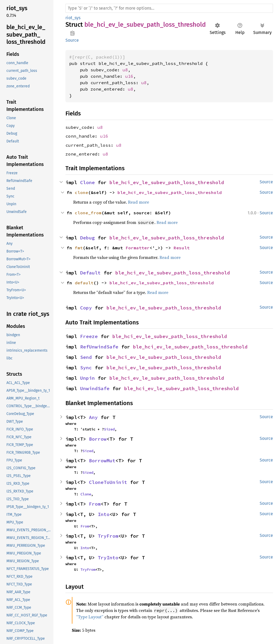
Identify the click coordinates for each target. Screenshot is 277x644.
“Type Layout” (90, 617)
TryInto (108, 558)
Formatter (138, 248)
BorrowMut (102, 461)
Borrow (98, 439)
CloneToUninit (108, 482)
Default (90, 273)
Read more (138, 202)
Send (86, 357)
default (84, 283)
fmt (79, 248)
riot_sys (73, 18)
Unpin (87, 378)
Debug (87, 238)
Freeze (89, 336)
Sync (86, 368)
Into (104, 514)
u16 (129, 76)
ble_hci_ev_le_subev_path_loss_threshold (167, 182)
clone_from (88, 213)
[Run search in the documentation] (169, 8)
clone (81, 192)
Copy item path (73, 33)
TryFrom (108, 536)
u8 (125, 70)
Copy (86, 308)
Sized (109, 429)
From (95, 504)
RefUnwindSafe (99, 347)
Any (93, 417)
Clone (87, 182)
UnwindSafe (95, 388)
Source (72, 40)
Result (182, 248)
